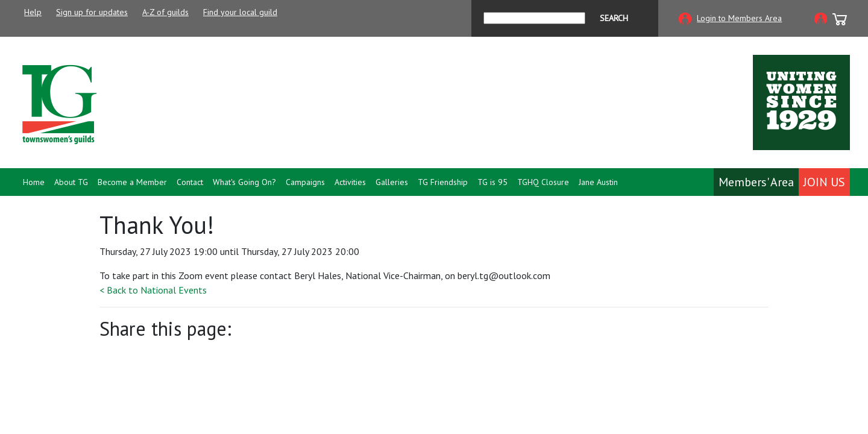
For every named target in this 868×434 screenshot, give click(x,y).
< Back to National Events (153, 290)
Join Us (824, 182)
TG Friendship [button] (443, 182)
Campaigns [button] (305, 182)
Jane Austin (598, 182)
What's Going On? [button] (244, 182)
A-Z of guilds (165, 12)
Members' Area (756, 182)
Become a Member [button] (132, 182)
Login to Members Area (739, 18)
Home (34, 182)
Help (33, 12)
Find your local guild (240, 12)
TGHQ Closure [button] (543, 182)
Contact (190, 182)
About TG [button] (71, 182)
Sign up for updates (92, 12)
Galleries (392, 182)
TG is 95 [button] (492, 182)
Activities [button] (350, 182)
